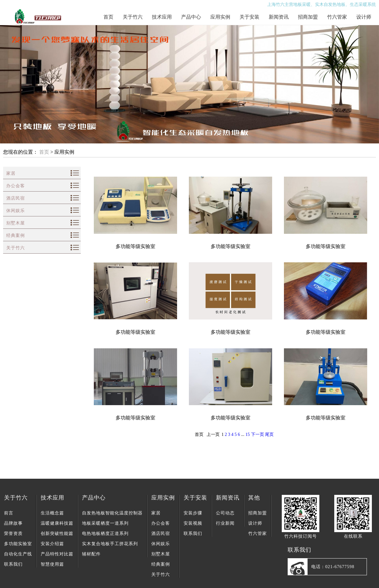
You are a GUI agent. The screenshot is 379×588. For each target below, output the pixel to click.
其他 (254, 498)
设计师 (364, 17)
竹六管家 (337, 17)
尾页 (269, 434)
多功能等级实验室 (135, 246)
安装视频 (193, 523)
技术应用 (162, 17)
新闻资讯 (279, 17)
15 (248, 434)
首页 (108, 17)
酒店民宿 (16, 198)
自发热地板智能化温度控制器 (112, 513)
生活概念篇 (52, 513)
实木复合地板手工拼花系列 (110, 544)
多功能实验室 (18, 544)
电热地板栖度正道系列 (105, 534)
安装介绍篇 (52, 544)
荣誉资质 (13, 534)
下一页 (258, 434)
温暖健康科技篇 (57, 523)
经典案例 (16, 235)
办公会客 (16, 186)
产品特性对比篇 (57, 554)
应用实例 (220, 17)
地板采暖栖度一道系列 (105, 523)
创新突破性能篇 (57, 534)
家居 (11, 173)
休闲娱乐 (16, 211)
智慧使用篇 (52, 564)
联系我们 (13, 564)
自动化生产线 (18, 554)
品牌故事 (13, 523)
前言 (9, 513)
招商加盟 (308, 17)
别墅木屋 (16, 223)
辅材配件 (91, 554)
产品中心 (191, 17)
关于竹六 (133, 17)
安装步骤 (193, 513)
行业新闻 (225, 523)
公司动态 (225, 513)
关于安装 (249, 17)
